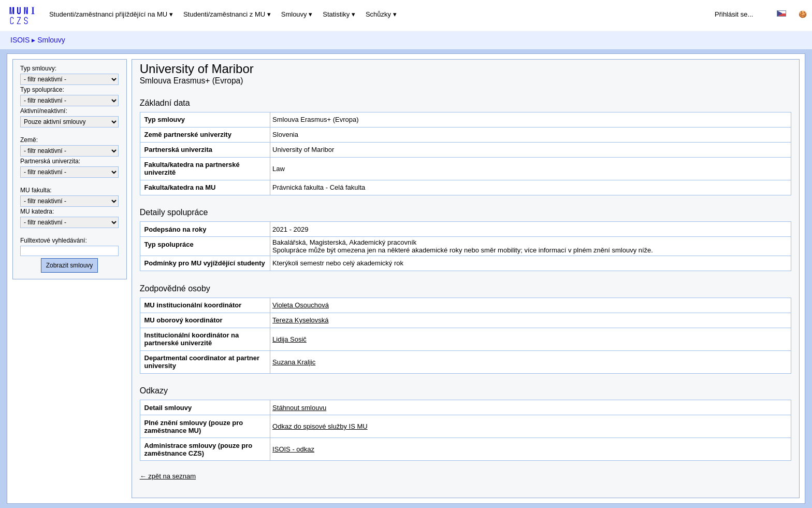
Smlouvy (294, 14)
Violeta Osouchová (301, 305)
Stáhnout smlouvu (299, 408)
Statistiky (336, 14)
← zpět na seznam (168, 476)
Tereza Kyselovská (300, 320)
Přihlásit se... (734, 14)
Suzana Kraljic (294, 362)
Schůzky (378, 14)
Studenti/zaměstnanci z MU (224, 14)
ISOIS (20, 40)
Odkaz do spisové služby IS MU (320, 426)
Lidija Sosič (289, 339)
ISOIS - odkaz (293, 449)
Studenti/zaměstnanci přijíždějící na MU (108, 14)
